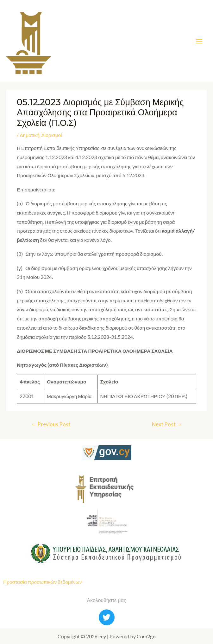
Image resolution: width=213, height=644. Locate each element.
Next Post (167, 424)
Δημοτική (29, 135)
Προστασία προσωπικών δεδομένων (42, 582)
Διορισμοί (51, 135)
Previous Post (51, 424)
